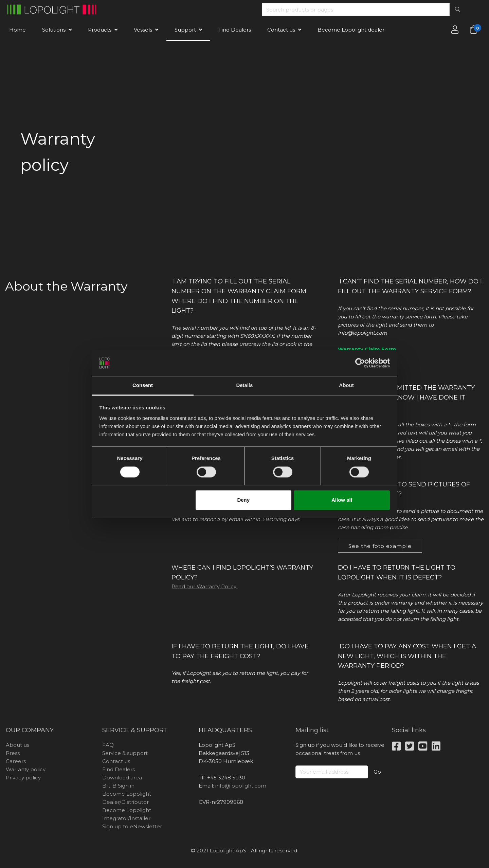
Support (185, 30)
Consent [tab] (143, 385)
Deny (243, 500)
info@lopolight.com (241, 786)
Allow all (342, 500)
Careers (16, 761)
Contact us (281, 30)
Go (377, 772)
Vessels (143, 30)
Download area (122, 778)
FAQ (108, 745)
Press (13, 753)
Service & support (125, 753)
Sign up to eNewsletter (132, 826)
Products (100, 30)
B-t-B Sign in (118, 786)
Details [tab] (244, 385)
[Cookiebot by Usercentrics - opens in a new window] (360, 363)
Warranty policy (26, 769)
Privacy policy (23, 778)
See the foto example (380, 546)
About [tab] (346, 385)
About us (17, 745)
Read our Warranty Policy (205, 586)
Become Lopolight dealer (351, 30)
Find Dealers (235, 30)
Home (17, 30)
